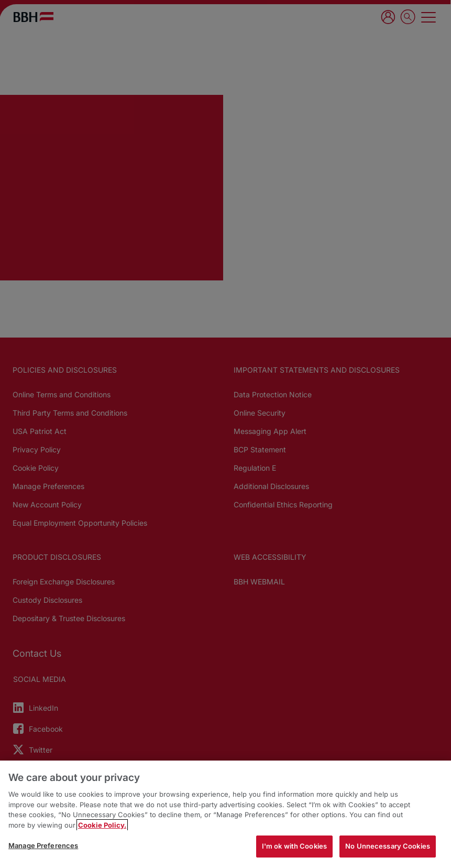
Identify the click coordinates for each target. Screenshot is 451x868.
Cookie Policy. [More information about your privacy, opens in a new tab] (102, 825)
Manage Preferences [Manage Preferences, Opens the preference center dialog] (43, 845)
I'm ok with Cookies (294, 846)
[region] (225, 814)
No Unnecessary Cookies (388, 846)
